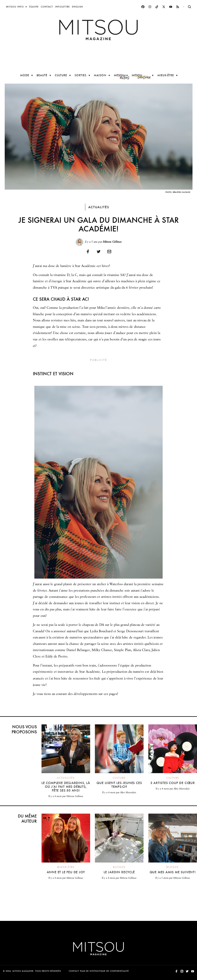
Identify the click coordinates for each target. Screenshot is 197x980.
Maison (100, 75)
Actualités (99, 207)
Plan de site (87, 971)
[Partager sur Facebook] (88, 251)
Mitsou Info (15, 7)
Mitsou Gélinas (112, 242)
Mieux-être (166, 75)
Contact (47, 7)
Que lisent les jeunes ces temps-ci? (119, 785)
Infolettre (62, 7)
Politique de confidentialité (112, 971)
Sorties (80, 75)
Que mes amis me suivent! (173, 872)
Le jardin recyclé (119, 872)
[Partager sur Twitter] (99, 251)
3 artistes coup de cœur (173, 783)
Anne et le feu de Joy (66, 872)
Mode (25, 75)
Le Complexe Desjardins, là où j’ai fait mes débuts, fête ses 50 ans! (66, 787)
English (77, 7)
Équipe (34, 7)
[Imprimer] (109, 251)
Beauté (42, 75)
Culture (61, 75)
